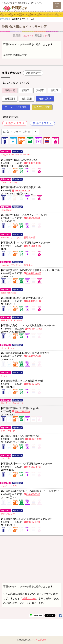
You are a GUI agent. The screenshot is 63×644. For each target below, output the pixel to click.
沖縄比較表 (28, 19)
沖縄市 (40, 90)
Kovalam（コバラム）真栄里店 (17, 265)
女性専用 (27, 99)
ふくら (4, 376)
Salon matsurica (8, 293)
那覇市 (25, 90)
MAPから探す (42, 107)
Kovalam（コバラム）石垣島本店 (18, 237)
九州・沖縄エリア (14, 19)
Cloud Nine (6, 210)
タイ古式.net (40, 640)
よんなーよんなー (10, 486)
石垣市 (54, 90)
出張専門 (10, 99)
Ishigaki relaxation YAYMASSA (16, 155)
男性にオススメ (42, 123)
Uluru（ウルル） (9, 182)
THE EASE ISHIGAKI (12, 320)
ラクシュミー (8, 514)
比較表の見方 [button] (33, 73)
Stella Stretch (7, 348)
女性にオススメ (15, 123)
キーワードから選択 (16, 107)
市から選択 (45, 99)
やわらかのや (8, 431)
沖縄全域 (10, 90)
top (2, 19)
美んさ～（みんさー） (12, 403)
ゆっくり (5, 458)
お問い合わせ (29, 598)
